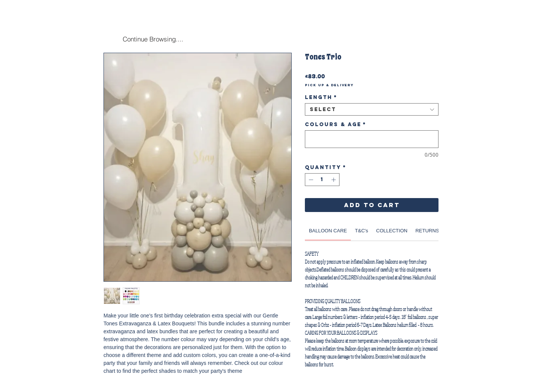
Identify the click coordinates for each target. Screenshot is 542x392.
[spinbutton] (322, 180)
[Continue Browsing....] (153, 39)
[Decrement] (310, 180)
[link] (328, 231)
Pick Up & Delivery (329, 85)
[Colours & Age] (372, 139)
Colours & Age (336, 124)
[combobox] (372, 109)
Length (321, 97)
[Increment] (334, 180)
